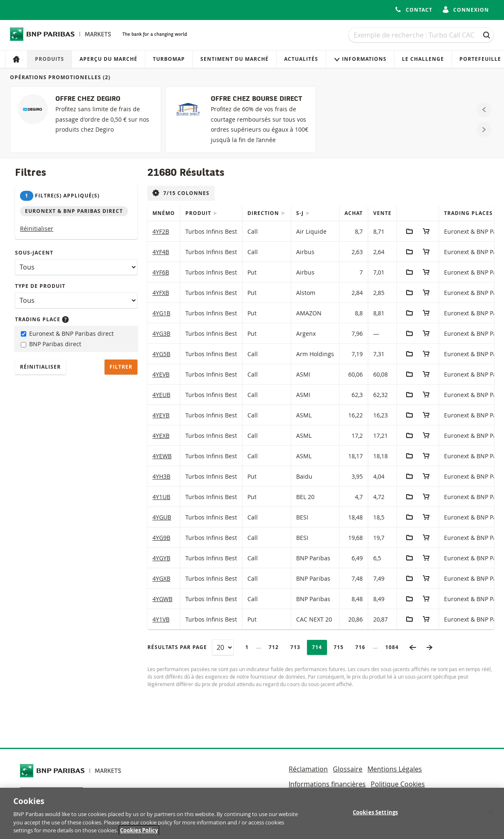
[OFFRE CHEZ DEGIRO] (86, 120)
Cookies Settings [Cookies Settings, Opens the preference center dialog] (375, 815)
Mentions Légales (395, 769)
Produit (199, 213)
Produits (50, 59)
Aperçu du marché (109, 59)
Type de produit (40, 286)
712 (276, 647)
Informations (360, 59)
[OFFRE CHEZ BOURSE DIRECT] (241, 120)
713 (298, 647)
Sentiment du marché (235, 59)
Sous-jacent (34, 253)
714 (319, 647)
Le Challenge (423, 59)
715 (341, 647)
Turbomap (169, 59)
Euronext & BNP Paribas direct (67, 333)
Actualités (301, 59)
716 (363, 647)
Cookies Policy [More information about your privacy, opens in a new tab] (139, 834)
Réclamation (308, 769)
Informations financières (327, 784)
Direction (264, 213)
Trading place (42, 319)
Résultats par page (177, 647)
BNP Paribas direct (51, 344)
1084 (394, 647)
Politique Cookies (398, 784)
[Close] (491, 815)
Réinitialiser (37, 228)
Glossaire (348, 769)
